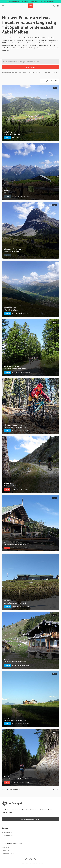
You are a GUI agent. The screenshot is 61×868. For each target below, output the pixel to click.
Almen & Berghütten (8, 835)
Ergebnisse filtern (49, 81)
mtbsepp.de (28, 863)
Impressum (5, 851)
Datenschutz (6, 848)
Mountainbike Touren (8, 832)
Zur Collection (51, 1)
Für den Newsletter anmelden (30, 819)
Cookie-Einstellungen (8, 853)
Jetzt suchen (30, 67)
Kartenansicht (6, 838)
